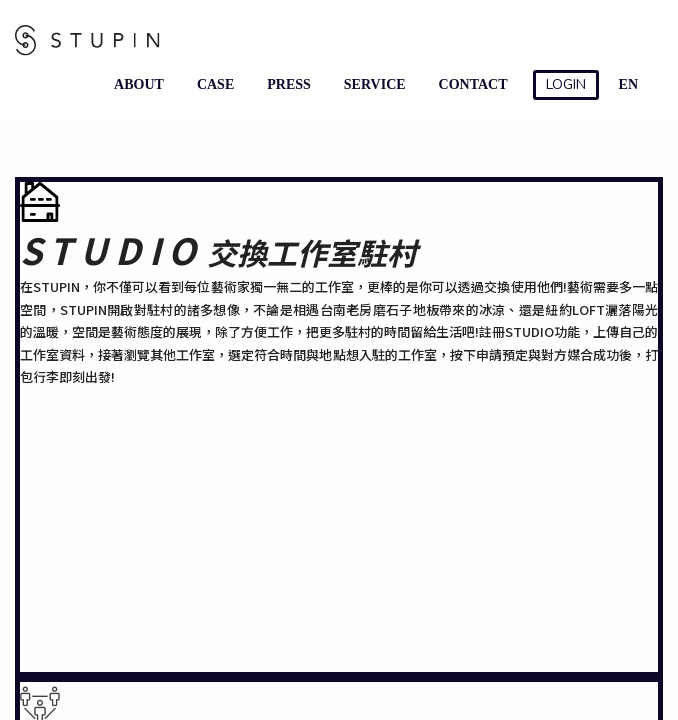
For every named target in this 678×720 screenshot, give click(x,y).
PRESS (285, 84)
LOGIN (566, 84)
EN (628, 84)
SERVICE (371, 84)
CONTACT (469, 84)
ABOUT (135, 84)
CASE (211, 84)
